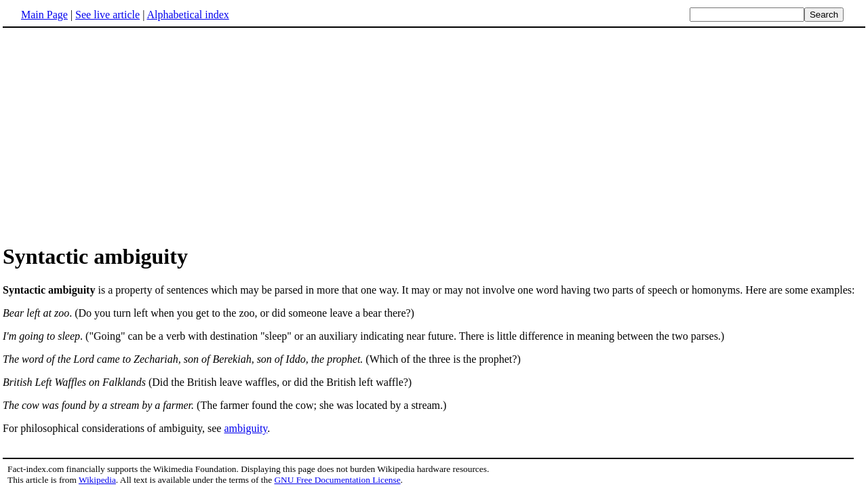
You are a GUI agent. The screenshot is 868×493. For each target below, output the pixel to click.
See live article (107, 15)
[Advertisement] (434, 135)
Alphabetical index (188, 15)
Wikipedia (97, 480)
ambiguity (245, 428)
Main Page (44, 15)
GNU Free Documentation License (337, 480)
